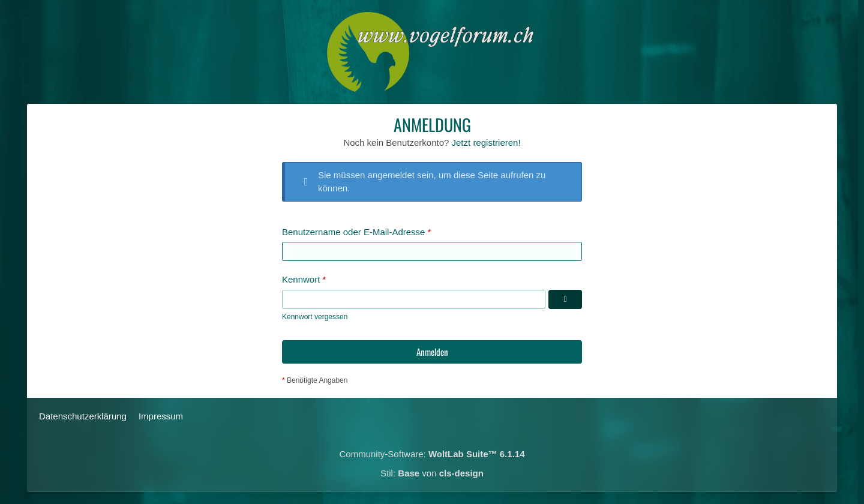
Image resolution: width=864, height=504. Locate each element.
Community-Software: (432, 454)
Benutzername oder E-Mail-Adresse (353, 232)
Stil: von (432, 473)
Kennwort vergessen (315, 317)
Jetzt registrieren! (486, 142)
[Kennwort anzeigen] (565, 299)
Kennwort (301, 279)
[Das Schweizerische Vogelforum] (432, 52)
